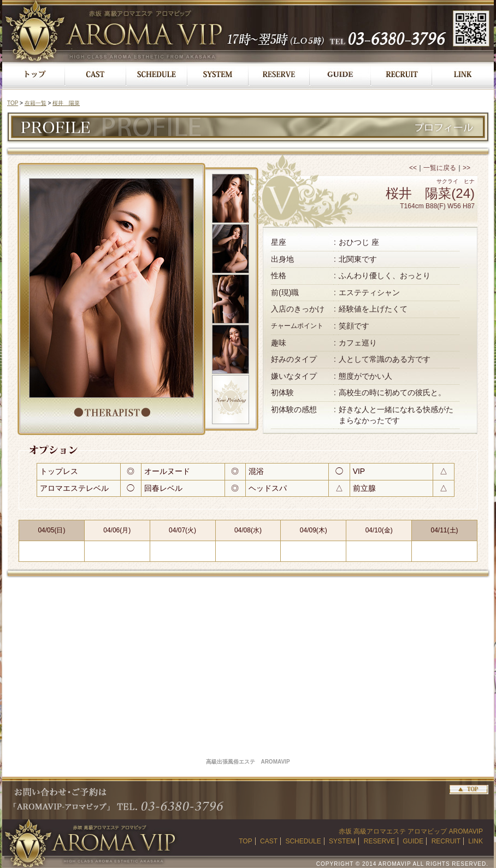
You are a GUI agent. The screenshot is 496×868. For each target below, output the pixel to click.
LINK (476, 841)
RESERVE (379, 841)
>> (467, 168)
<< (413, 168)
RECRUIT (446, 841)
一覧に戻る (440, 168)
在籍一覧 (36, 103)
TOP (13, 103)
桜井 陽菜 (66, 103)
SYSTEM (342, 841)
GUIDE (413, 841)
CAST (269, 841)
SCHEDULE (303, 841)
